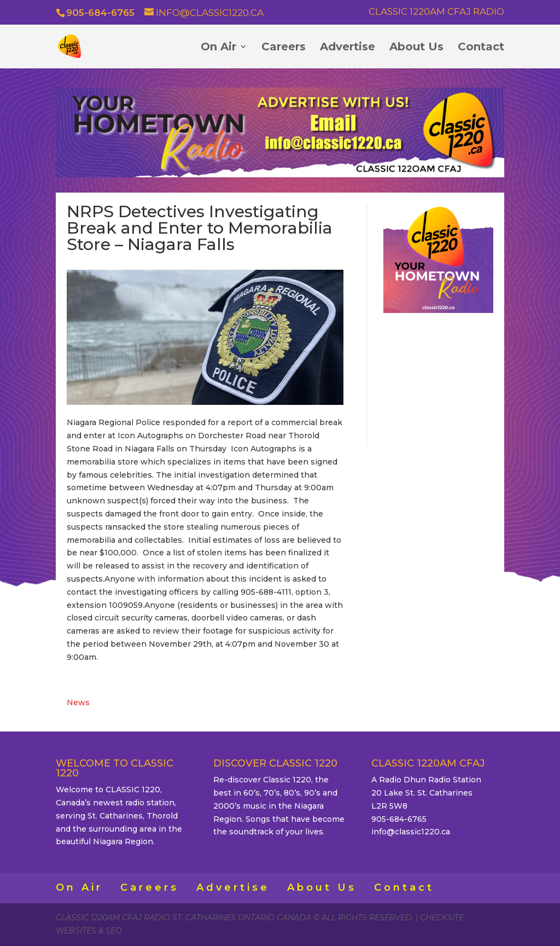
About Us (416, 48)
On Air (218, 48)
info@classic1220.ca (411, 832)
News (78, 703)
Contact (481, 48)
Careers (284, 48)
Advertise (348, 48)
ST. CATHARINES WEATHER (438, 379)
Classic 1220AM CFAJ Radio (436, 12)
